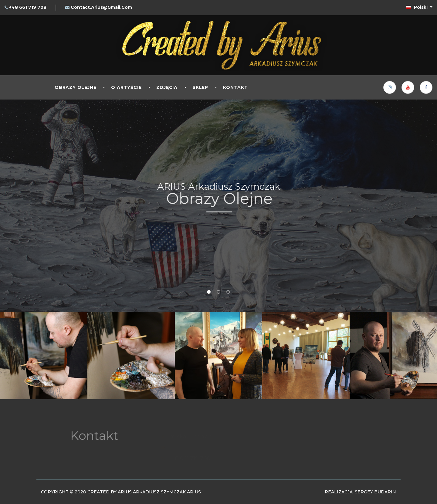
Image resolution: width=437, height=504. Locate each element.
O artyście (126, 87)
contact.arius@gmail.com (101, 7)
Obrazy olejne (75, 87)
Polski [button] (417, 7)
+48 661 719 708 (28, 7)
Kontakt (235, 87)
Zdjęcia (167, 87)
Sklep (200, 87)
